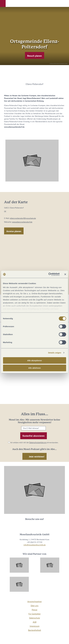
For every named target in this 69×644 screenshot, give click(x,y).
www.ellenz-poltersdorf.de (22, 222)
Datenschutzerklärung (38, 443)
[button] (3, 3)
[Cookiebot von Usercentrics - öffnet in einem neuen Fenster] (48, 274)
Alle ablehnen (35, 368)
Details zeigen (55, 353)
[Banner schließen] (65, 274)
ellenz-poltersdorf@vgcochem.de (23, 218)
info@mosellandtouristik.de (35, 545)
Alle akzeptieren (34, 360)
